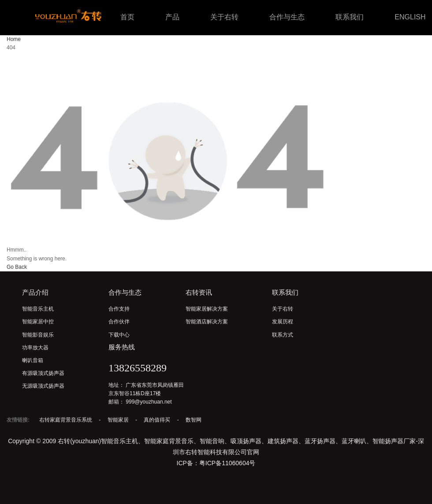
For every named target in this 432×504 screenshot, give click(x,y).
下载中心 (119, 335)
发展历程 (283, 322)
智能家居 (119, 420)
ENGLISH (410, 17)
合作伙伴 (119, 322)
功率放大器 (35, 348)
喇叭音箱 (33, 360)
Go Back (17, 267)
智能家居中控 (38, 322)
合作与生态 (287, 17)
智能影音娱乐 (38, 335)
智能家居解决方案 (207, 309)
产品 (172, 17)
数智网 (194, 420)
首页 (127, 17)
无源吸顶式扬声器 (43, 386)
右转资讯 (199, 292)
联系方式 (283, 335)
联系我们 (350, 17)
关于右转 (224, 17)
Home (14, 39)
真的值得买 (158, 420)
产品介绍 (35, 292)
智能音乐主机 (38, 309)
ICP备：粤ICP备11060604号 (216, 463)
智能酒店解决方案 (207, 322)
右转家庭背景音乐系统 (66, 420)
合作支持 (119, 309)
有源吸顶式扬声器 (43, 373)
